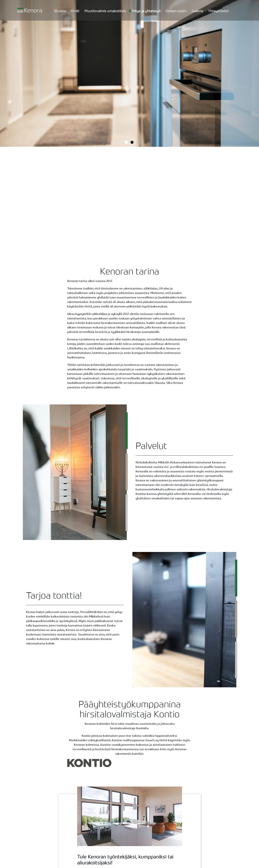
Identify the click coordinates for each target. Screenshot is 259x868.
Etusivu (60, 11)
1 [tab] (127, 143)
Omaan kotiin (176, 11)
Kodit (75, 11)
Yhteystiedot (218, 11)
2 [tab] (132, 143)
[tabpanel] (129, 73)
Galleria (197, 11)
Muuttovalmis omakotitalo (105, 11)
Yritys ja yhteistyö (146, 11)
